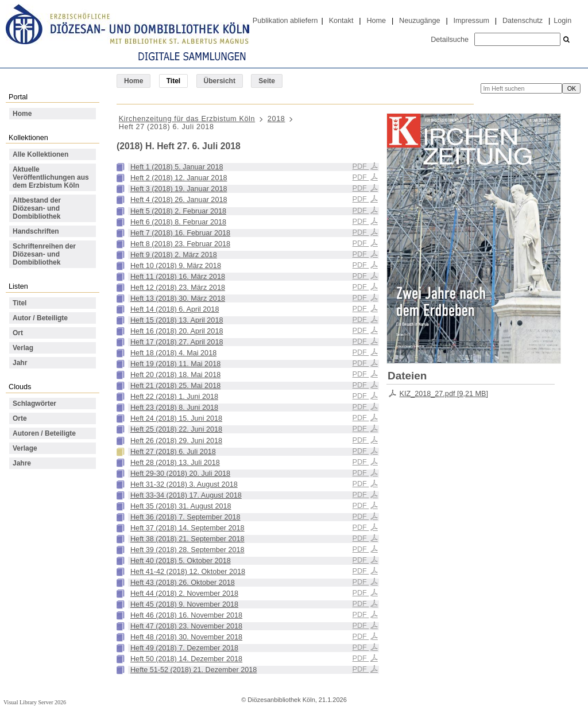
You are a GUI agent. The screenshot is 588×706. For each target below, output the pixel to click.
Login (562, 21)
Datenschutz (523, 21)
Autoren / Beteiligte (44, 433)
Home (376, 21)
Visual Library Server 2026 (35, 702)
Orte (20, 418)
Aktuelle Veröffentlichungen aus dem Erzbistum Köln (51, 177)
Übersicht (220, 81)
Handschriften (36, 231)
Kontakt (341, 21)
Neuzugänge (420, 21)
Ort (18, 333)
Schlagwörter (34, 404)
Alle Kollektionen (40, 154)
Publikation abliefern (285, 21)
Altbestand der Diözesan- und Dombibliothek (37, 208)
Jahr (20, 363)
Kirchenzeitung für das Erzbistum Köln (187, 119)
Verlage (25, 448)
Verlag (23, 348)
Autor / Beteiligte (40, 318)
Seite (267, 81)
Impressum (471, 21)
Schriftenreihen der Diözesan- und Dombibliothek (44, 254)
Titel (20, 303)
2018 (276, 119)
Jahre (22, 463)
